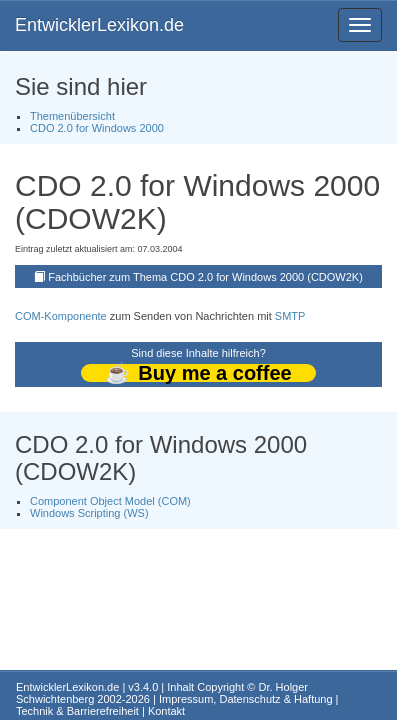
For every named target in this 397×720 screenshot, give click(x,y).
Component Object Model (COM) (110, 501)
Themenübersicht (72, 116)
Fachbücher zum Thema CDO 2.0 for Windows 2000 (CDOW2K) (205, 277)
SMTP (290, 316)
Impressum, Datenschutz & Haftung (246, 699)
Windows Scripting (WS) (89, 513)
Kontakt (166, 711)
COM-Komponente (61, 316)
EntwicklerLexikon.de (99, 25)
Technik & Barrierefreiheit (77, 711)
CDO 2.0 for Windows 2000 (97, 128)
